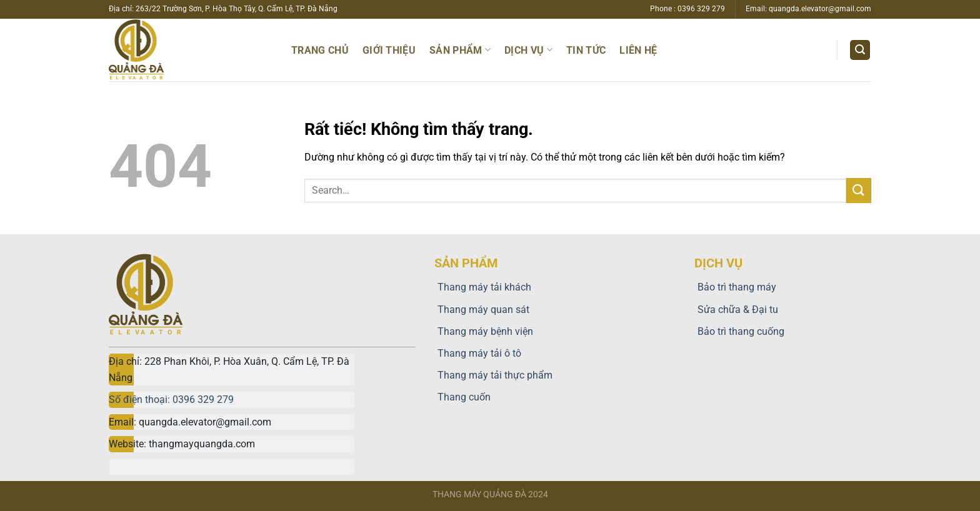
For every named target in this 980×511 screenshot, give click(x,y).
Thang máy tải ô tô (478, 353)
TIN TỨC (586, 50)
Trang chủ (320, 50)
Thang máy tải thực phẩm (493, 375)
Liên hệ (638, 50)
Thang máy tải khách (483, 287)
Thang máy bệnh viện (484, 331)
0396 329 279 (203, 399)
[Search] (860, 50)
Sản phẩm (460, 50)
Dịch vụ (528, 50)
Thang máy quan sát (482, 310)
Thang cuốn (462, 397)
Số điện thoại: (141, 399)
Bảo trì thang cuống (739, 331)
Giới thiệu (389, 50)
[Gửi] (859, 190)
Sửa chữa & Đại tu (736, 310)
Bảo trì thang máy (735, 287)
